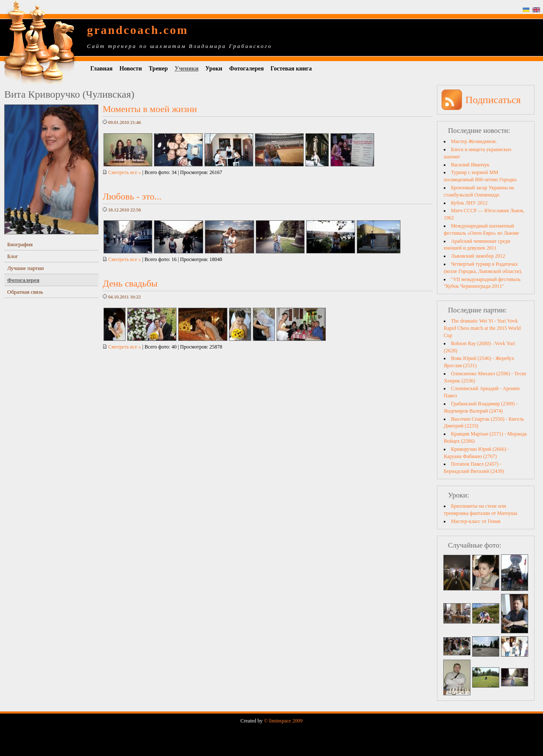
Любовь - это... (132, 196)
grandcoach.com (138, 30)
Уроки (214, 69)
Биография (20, 244)
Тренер (158, 69)
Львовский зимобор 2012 (478, 256)
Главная (101, 69)
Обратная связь (25, 292)
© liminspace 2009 (283, 721)
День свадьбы (130, 283)
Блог (13, 256)
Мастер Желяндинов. (474, 141)
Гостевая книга (291, 69)
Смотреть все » (122, 172)
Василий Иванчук (470, 165)
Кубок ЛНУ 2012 (469, 203)
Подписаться (493, 100)
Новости (130, 69)
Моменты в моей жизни (150, 109)
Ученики (186, 69)
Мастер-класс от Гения (476, 521)
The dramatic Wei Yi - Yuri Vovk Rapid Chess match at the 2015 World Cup (482, 328)
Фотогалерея (246, 69)
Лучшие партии (25, 268)
